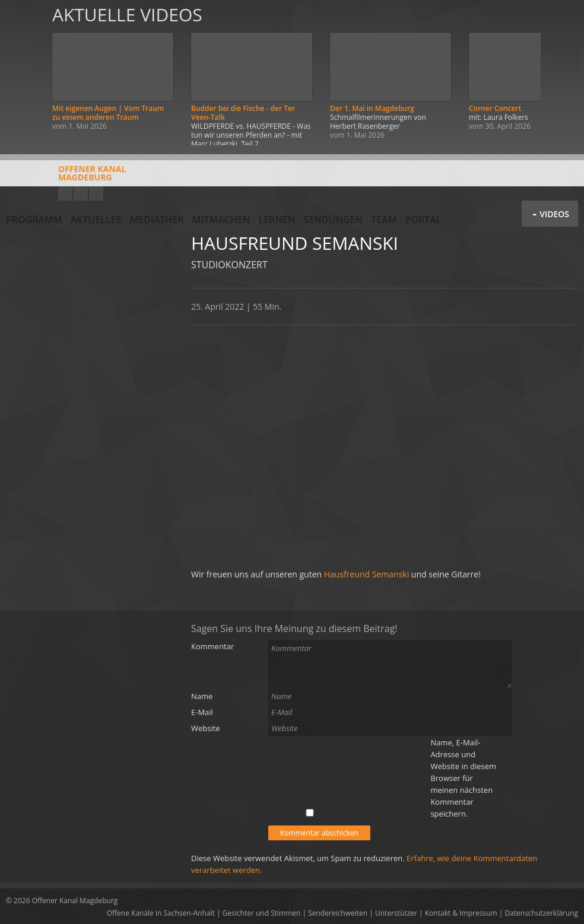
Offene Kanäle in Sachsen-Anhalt (161, 913)
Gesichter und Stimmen (262, 913)
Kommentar (212, 646)
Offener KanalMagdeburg (66, 177)
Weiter (561, 73)
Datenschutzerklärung (541, 913)
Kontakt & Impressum (461, 913)
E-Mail (202, 712)
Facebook (81, 193)
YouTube (65, 193)
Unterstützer (396, 913)
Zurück (23, 73)
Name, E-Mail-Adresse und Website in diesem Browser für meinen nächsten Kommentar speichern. (463, 778)
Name (202, 696)
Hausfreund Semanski (366, 574)
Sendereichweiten (338, 913)
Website (206, 728)
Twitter (96, 193)
